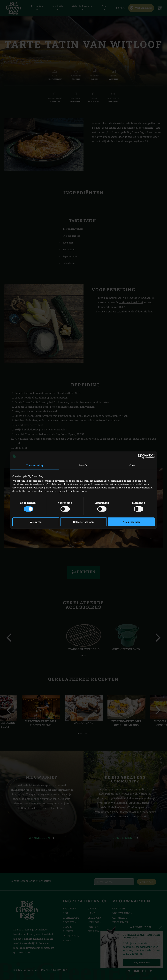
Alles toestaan (131, 522)
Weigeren (36, 522)
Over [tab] (132, 465)
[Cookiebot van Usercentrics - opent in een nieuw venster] (140, 456)
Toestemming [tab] (35, 465)
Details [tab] (83, 465)
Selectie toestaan (84, 522)
